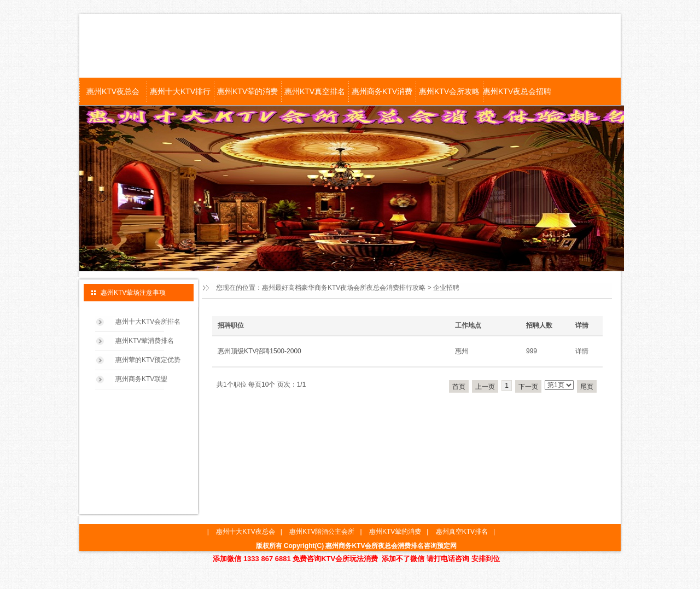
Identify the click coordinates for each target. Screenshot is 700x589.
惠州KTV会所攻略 (449, 91)
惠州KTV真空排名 (315, 91)
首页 (459, 387)
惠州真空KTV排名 (462, 532)
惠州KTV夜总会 (113, 91)
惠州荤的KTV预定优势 (148, 360)
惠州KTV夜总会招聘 (517, 91)
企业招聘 (446, 288)
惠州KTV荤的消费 (247, 91)
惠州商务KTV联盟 (141, 379)
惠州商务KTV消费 (382, 91)
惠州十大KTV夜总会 (245, 532)
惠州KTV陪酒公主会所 (322, 532)
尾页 (587, 387)
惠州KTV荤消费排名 (145, 341)
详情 (582, 351)
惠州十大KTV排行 (180, 91)
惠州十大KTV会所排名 (148, 322)
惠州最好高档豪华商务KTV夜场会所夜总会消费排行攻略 (344, 288)
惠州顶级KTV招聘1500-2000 (259, 351)
